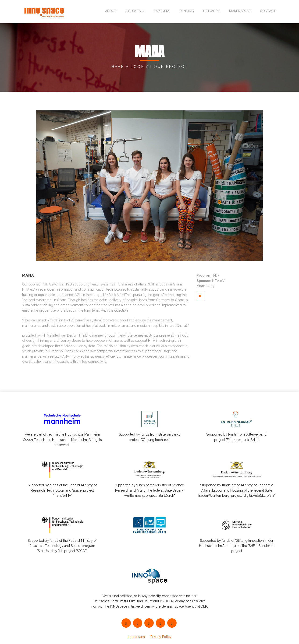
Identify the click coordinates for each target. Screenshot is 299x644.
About (110, 12)
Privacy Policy (161, 637)
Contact (268, 12)
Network (212, 12)
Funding (187, 12)
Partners (162, 12)
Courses (132, 12)
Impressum (136, 637)
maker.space (240, 12)
